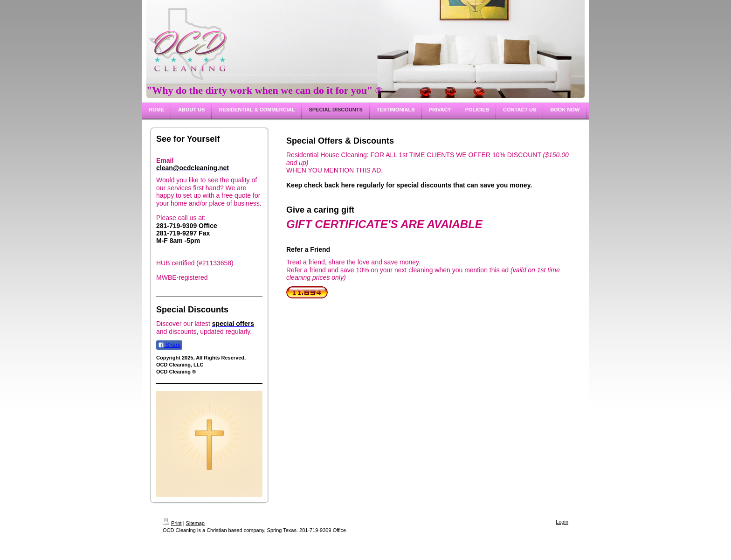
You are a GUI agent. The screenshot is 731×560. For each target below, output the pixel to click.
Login (562, 522)
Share (169, 345)
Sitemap (195, 523)
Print (172, 523)
